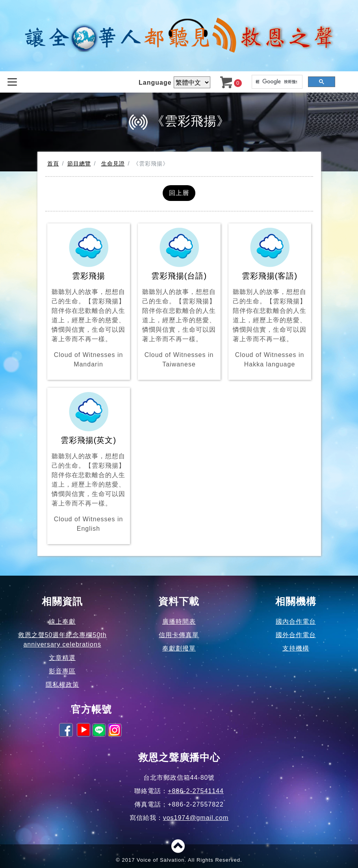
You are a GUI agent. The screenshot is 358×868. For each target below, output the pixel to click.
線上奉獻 (62, 622)
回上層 (179, 193)
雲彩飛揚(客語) (270, 298)
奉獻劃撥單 (179, 648)
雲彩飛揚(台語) (179, 298)
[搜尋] (276, 82)
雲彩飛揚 (89, 298)
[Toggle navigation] (12, 82)
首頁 (53, 164)
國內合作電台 (296, 622)
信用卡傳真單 (179, 635)
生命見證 (113, 164)
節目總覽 (79, 164)
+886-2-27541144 (196, 791)
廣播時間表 (179, 622)
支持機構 (296, 648)
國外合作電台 (296, 635)
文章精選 (62, 658)
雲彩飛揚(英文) (89, 463)
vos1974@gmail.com (196, 818)
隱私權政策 (62, 685)
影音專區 (62, 671)
